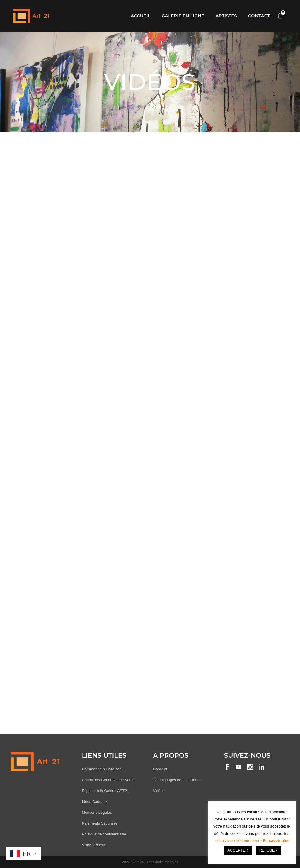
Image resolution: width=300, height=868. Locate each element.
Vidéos (159, 791)
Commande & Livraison (102, 769)
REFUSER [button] (268, 850)
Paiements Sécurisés (100, 823)
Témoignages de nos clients (177, 780)
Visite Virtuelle (94, 845)
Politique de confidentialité (104, 834)
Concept (160, 769)
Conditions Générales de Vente (108, 780)
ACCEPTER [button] (238, 850)
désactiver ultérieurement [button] (237, 841)
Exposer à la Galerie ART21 (106, 791)
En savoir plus (276, 841)
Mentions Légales (97, 812)
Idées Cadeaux (95, 802)
